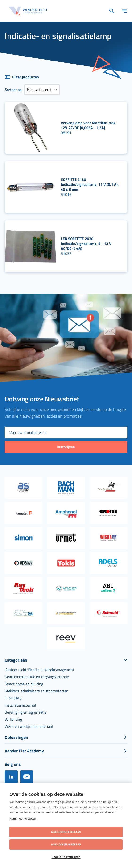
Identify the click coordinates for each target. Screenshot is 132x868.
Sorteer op (13, 90)
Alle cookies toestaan (66, 832)
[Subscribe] (66, 447)
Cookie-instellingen (66, 857)
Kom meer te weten (23, 818)
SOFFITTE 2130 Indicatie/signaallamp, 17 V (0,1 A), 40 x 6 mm (90, 184)
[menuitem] (39, 670)
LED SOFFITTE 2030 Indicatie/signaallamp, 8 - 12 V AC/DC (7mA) (86, 244)
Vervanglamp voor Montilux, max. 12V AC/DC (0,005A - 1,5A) (89, 125)
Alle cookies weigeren (66, 844)
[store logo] (28, 11)
